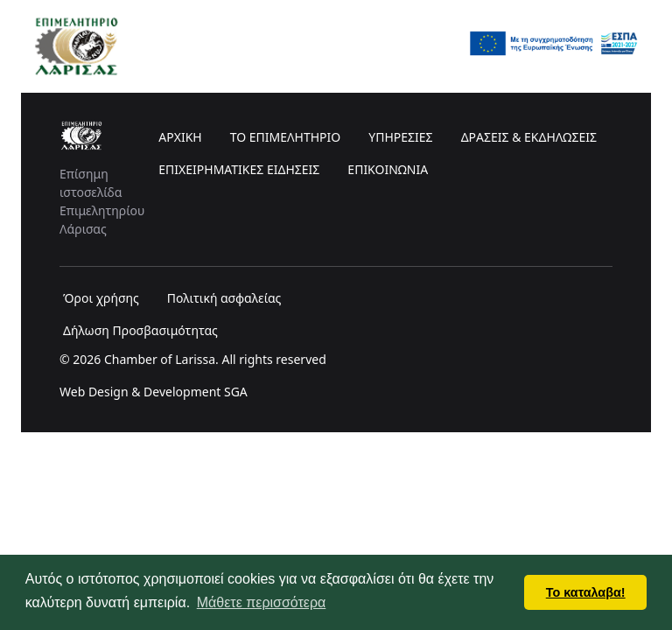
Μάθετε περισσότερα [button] (262, 602)
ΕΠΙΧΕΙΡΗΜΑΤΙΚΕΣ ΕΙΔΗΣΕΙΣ (239, 169)
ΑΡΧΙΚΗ (180, 137)
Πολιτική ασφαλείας (224, 298)
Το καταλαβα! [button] (586, 592)
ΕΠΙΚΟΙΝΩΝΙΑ (388, 169)
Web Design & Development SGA (154, 392)
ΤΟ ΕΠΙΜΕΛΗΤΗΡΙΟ (286, 137)
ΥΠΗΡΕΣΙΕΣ (400, 137)
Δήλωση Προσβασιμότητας (140, 330)
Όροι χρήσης (101, 298)
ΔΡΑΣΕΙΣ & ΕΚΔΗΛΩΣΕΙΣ (529, 137)
